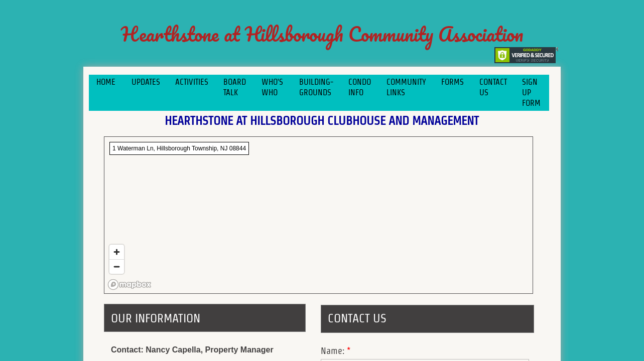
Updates (146, 82)
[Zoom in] (117, 252)
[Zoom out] (117, 266)
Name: (336, 351)
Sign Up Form (531, 93)
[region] (318, 215)
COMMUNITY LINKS (406, 87)
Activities (192, 82)
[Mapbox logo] (130, 285)
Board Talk (235, 87)
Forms (453, 82)
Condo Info (360, 87)
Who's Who (272, 87)
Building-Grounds (316, 87)
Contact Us (493, 87)
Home (106, 82)
